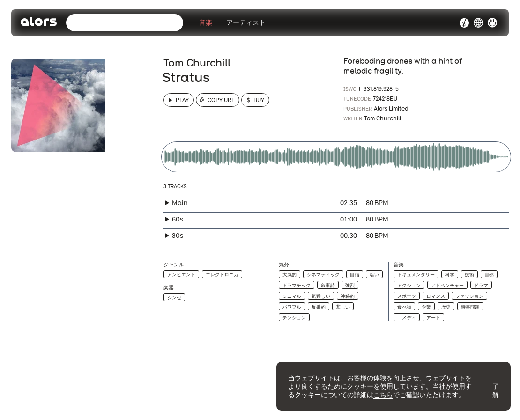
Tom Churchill (197, 63)
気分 (284, 265)
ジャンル (174, 265)
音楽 (206, 23)
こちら (383, 395)
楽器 (169, 288)
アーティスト (246, 23)
